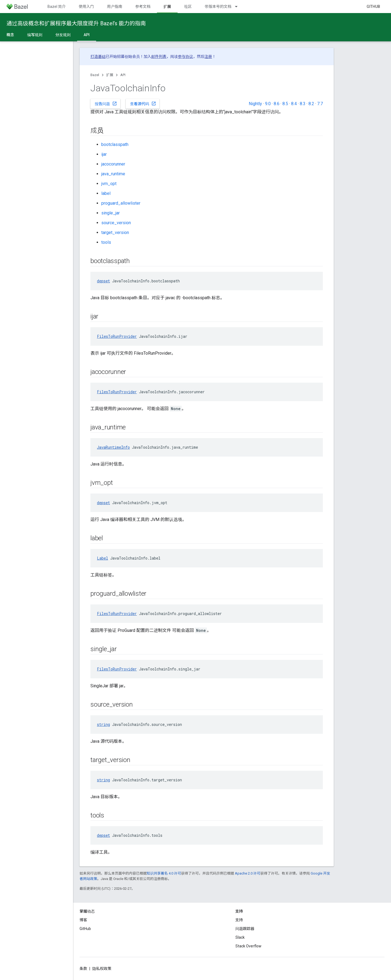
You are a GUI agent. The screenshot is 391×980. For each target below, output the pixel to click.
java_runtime (113, 174)
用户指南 (115, 7)
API (123, 75)
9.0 (268, 104)
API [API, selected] (87, 35)
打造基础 (98, 57)
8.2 (311, 104)
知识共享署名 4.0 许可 (164, 873)
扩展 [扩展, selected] (167, 7)
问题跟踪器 (245, 929)
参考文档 (143, 7)
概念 (10, 35)
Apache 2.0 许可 (248, 873)
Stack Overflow (248, 946)
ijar (104, 154)
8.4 (294, 104)
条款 (83, 969)
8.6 (277, 104)
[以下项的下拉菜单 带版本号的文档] (239, 7)
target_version (115, 232)
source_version (116, 223)
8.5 (285, 104)
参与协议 (185, 57)
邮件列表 (159, 57)
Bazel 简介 (57, 7)
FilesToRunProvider (117, 336)
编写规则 (35, 35)
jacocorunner (113, 164)
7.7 (320, 104)
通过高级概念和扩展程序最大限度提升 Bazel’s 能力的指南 (76, 23)
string (103, 724)
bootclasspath (115, 144)
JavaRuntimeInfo (113, 447)
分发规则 (63, 35)
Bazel (95, 75)
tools (106, 242)
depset (103, 281)
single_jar (111, 213)
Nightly (255, 104)
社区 (188, 7)
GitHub (373, 7)
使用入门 (86, 7)
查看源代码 (143, 104)
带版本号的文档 (218, 7)
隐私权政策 (102, 969)
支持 (239, 920)
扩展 (110, 75)
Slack (240, 937)
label (106, 193)
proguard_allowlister (121, 203)
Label (103, 558)
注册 (208, 57)
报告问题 (106, 104)
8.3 (303, 104)
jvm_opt (109, 184)
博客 (83, 920)
